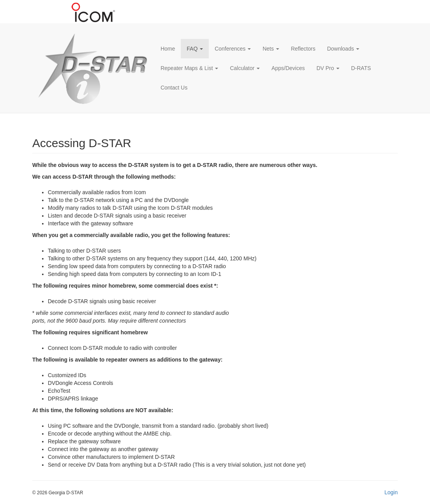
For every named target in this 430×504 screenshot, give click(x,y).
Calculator (245, 68)
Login (391, 492)
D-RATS (361, 68)
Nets (271, 49)
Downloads (343, 49)
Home (168, 49)
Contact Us (174, 88)
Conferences (233, 49)
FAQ (195, 49)
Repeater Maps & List (190, 68)
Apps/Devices (288, 68)
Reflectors (303, 49)
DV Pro (328, 68)
